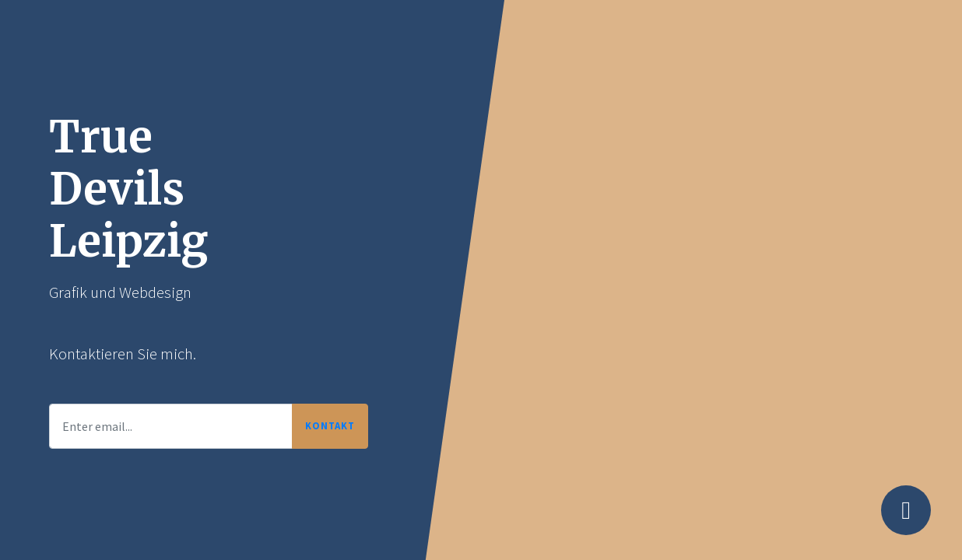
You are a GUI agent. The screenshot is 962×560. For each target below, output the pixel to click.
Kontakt (330, 425)
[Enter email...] (171, 426)
